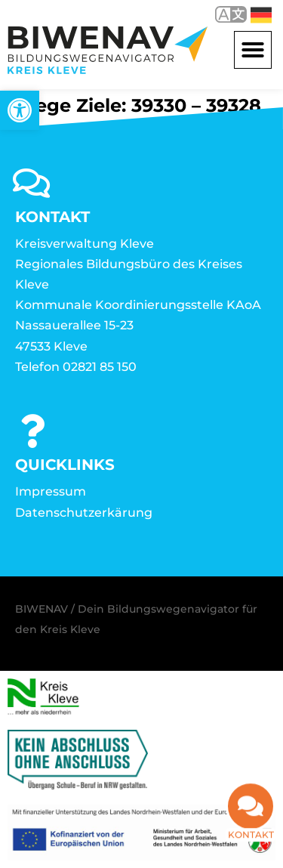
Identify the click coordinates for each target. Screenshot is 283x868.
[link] (20, 110)
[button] (253, 50)
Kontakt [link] (251, 837)
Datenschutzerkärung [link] (84, 513)
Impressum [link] (51, 491)
